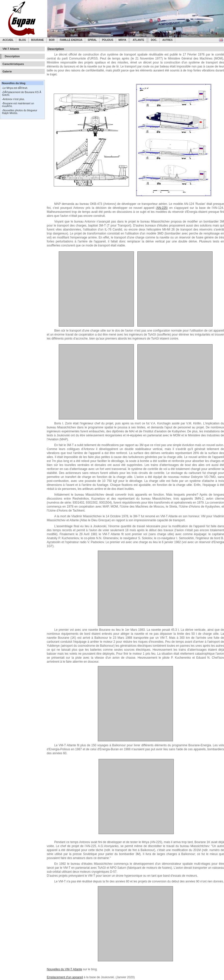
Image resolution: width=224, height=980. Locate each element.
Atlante (138, 40)
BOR (52, 40)
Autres (167, 40)
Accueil (8, 40)
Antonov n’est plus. (14, 99)
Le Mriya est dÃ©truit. (15, 88)
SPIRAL (92, 40)
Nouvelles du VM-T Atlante (64, 969)
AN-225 (162, 208)
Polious (108, 40)
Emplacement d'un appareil (65, 977)
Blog (22, 40)
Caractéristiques (13, 64)
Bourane (37, 40)
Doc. (154, 40)
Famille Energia (71, 40)
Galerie (7, 71)
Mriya (122, 40)
